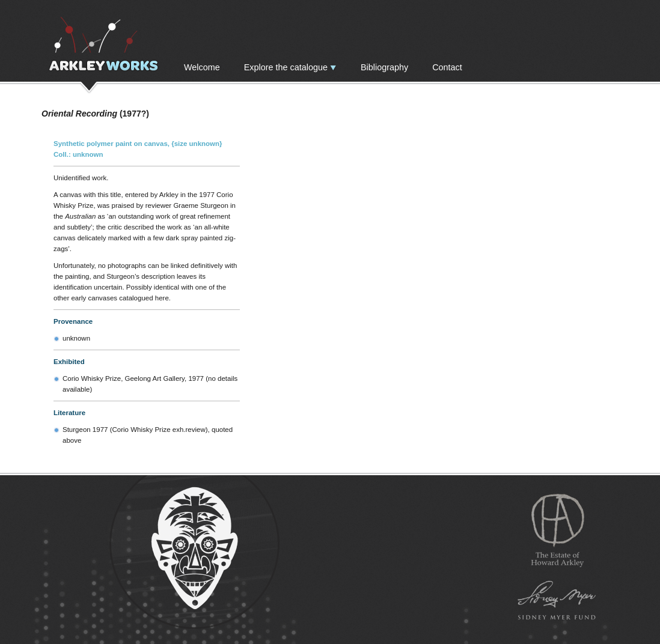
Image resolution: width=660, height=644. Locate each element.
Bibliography (384, 67)
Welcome (202, 67)
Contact (447, 67)
